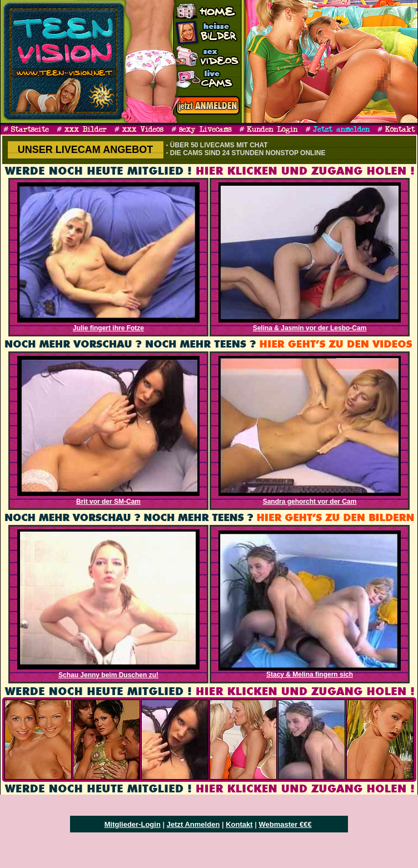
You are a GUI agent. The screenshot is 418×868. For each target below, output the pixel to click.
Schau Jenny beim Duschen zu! (108, 675)
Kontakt (239, 824)
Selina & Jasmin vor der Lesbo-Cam (310, 328)
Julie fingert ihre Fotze (108, 328)
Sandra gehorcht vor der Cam (310, 502)
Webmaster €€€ (285, 824)
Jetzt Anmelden (193, 824)
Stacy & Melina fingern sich (310, 674)
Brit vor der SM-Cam (108, 502)
